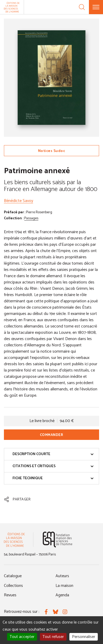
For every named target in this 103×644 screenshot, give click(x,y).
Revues (10, 595)
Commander (52, 435)
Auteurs (62, 576)
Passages (31, 218)
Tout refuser (53, 637)
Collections (13, 586)
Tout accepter (22, 637)
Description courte (53, 454)
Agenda (62, 595)
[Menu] (96, 7)
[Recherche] (82, 7)
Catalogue (13, 576)
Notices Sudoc (52, 151)
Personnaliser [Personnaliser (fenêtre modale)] (84, 637)
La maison (64, 586)
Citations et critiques (53, 466)
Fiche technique (53, 478)
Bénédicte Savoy (19, 201)
